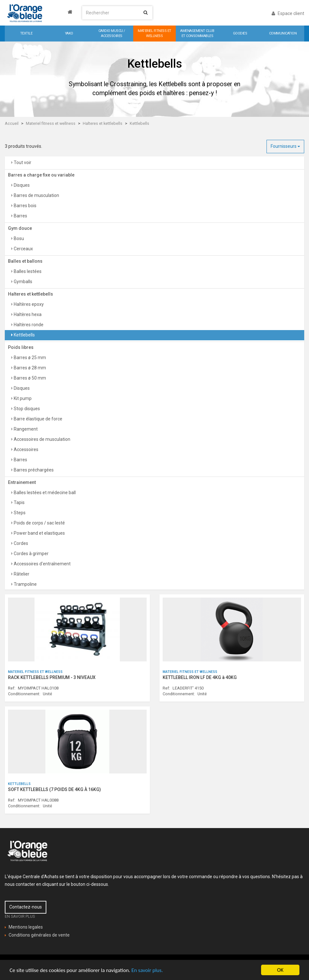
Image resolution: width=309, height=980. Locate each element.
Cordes (20, 543)
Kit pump (22, 398)
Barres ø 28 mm (29, 368)
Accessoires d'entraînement (42, 564)
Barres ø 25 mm (29, 358)
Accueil (12, 123)
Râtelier (21, 574)
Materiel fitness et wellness (51, 123)
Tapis (19, 502)
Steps (19, 513)
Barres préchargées (33, 470)
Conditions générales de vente (39, 935)
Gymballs (23, 282)
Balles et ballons (25, 261)
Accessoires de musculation (42, 439)
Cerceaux (23, 249)
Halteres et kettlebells (103, 123)
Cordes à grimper (31, 554)
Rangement (25, 429)
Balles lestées (27, 271)
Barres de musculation (36, 195)
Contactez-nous (26, 907)
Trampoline (25, 584)
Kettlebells (139, 123)
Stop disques (26, 409)
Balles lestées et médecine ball (44, 493)
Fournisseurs (285, 146)
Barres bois (25, 206)
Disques (21, 185)
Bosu (18, 238)
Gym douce (20, 228)
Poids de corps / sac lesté (39, 523)
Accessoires (26, 449)
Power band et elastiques (39, 533)
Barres (20, 216)
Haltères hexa (27, 314)
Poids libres (21, 347)
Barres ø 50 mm (29, 378)
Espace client (288, 13)
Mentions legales (26, 927)
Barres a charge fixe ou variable (41, 175)
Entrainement (22, 482)
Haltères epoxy (28, 304)
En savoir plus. (147, 970)
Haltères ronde (28, 325)
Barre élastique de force (38, 419)
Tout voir (22, 162)
